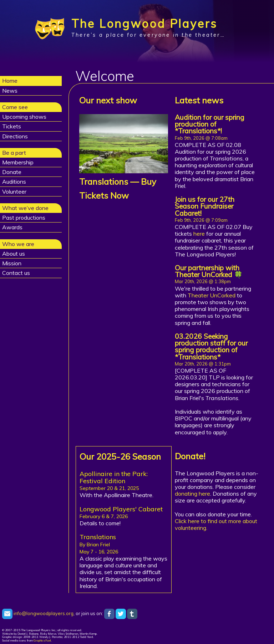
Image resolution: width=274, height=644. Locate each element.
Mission (12, 263)
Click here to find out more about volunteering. (216, 524)
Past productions (24, 218)
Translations (104, 182)
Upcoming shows (24, 117)
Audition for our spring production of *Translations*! (210, 124)
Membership (18, 162)
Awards (12, 227)
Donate (12, 172)
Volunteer (14, 191)
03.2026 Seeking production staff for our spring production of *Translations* (211, 347)
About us (14, 254)
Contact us (16, 273)
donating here (192, 494)
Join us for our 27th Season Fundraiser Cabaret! (205, 206)
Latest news (199, 100)
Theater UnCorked (212, 295)
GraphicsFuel (42, 640)
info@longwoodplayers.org (38, 613)
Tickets (12, 126)
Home (10, 81)
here (199, 234)
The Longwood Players (144, 24)
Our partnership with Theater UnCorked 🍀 (209, 271)
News (10, 91)
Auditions (14, 182)
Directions (15, 136)
